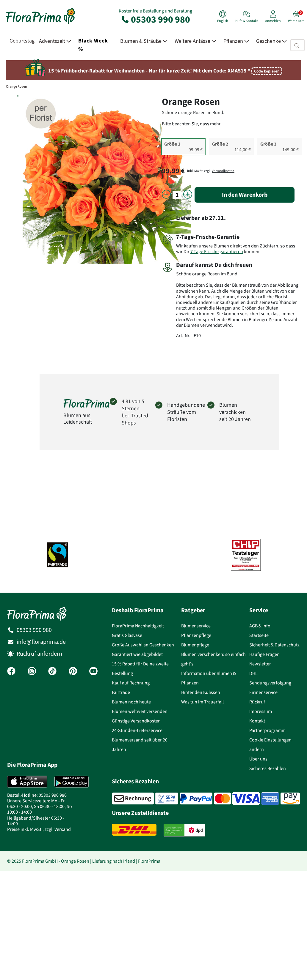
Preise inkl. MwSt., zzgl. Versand (39, 829)
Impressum (261, 711)
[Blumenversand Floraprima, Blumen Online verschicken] (41, 23)
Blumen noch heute (131, 702)
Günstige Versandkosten (136, 721)
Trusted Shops (135, 419)
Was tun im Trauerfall (202, 702)
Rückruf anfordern (39, 654)
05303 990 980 (155, 19)
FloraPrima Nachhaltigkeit (138, 626)
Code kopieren (267, 71)
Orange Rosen (17, 86)
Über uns (258, 759)
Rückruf (257, 702)
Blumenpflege (195, 645)
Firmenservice (263, 692)
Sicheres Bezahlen (268, 768)
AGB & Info (260, 626)
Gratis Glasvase (127, 635)
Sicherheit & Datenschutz (274, 645)
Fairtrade (121, 692)
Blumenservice (196, 626)
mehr (215, 124)
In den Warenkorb (245, 195)
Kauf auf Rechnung (131, 683)
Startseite (259, 635)
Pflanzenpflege (196, 635)
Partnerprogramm (267, 730)
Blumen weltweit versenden (140, 711)
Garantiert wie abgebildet (137, 654)
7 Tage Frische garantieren (217, 251)
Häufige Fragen (264, 654)
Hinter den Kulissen (201, 692)
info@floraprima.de (41, 642)
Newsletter (260, 664)
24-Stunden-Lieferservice (137, 730)
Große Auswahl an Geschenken (143, 645)
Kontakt (257, 721)
